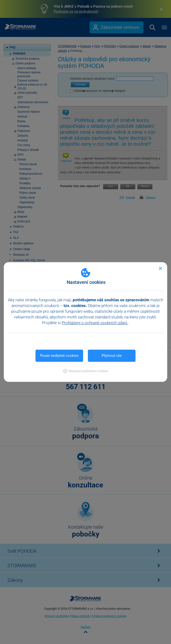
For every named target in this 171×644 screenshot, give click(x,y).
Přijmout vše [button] (112, 356)
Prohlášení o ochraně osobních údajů (95, 323)
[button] (86, 371)
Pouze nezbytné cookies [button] (59, 356)
